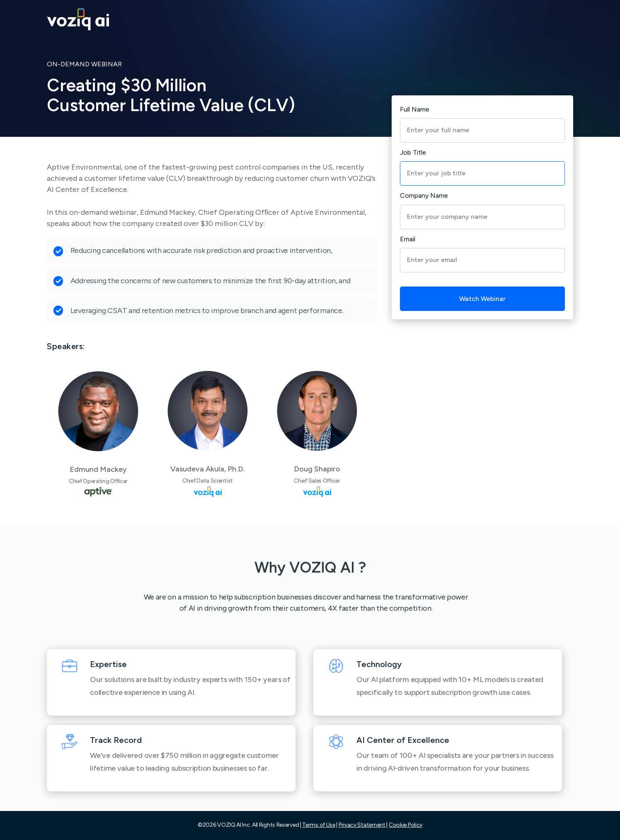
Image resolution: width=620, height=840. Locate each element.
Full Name (415, 109)
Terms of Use (318, 825)
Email (408, 239)
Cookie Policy (406, 825)
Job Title (413, 152)
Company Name (424, 195)
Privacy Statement (362, 825)
